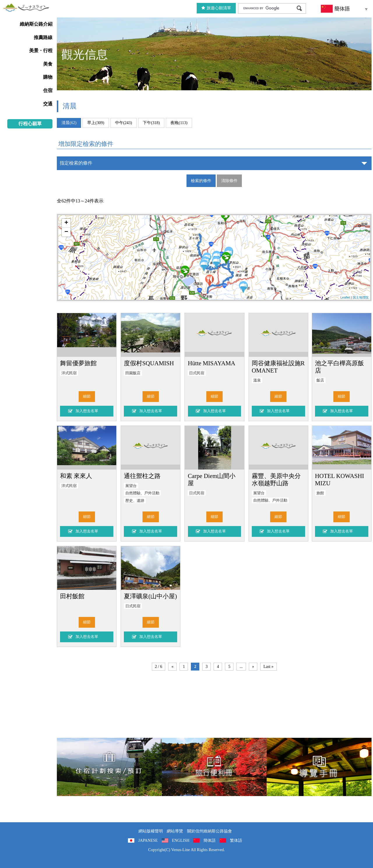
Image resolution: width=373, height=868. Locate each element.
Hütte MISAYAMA (211, 363)
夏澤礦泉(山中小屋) (150, 596)
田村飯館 (72, 596)
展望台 (131, 486)
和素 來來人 (76, 476)
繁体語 (236, 840)
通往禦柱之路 (142, 476)
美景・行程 (41, 51)
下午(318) (151, 123)
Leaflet (345, 297)
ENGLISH (181, 840)
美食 (48, 64)
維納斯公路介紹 (36, 24)
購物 (48, 77)
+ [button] (66, 223)
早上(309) (96, 123)
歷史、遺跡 (135, 501)
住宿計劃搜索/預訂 (109, 767)
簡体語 (210, 840)
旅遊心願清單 (216, 8)
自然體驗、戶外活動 (142, 493)
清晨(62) (69, 123)
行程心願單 (30, 124)
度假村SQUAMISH (149, 363)
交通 (48, 104)
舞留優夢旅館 (78, 363)
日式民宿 (197, 373)
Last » (269, 667)
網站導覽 (175, 831)
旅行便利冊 (214, 767)
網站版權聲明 (151, 831)
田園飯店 (133, 373)
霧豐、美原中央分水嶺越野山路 (276, 479)
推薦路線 (43, 37)
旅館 (320, 493)
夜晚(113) (179, 123)
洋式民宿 (69, 373)
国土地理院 (361, 297)
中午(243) (124, 123)
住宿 (48, 90)
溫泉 (257, 380)
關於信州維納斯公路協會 (210, 831)
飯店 (320, 380)
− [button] (66, 232)
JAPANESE (148, 840)
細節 (87, 396)
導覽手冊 (319, 767)
